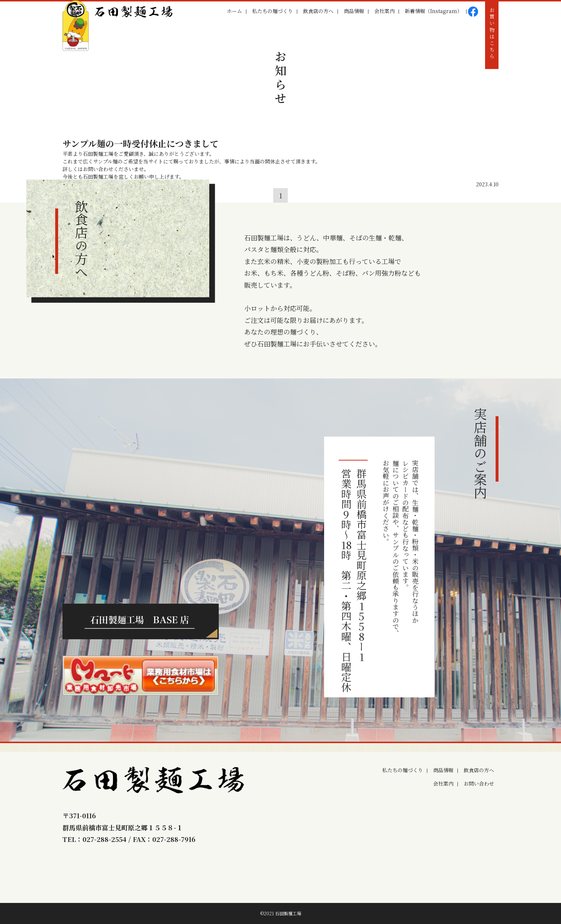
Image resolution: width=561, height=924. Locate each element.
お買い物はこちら (492, 34)
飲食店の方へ (318, 11)
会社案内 (384, 11)
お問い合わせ (479, 783)
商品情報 (354, 11)
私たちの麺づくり (273, 11)
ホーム (234, 11)
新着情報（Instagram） (433, 11)
